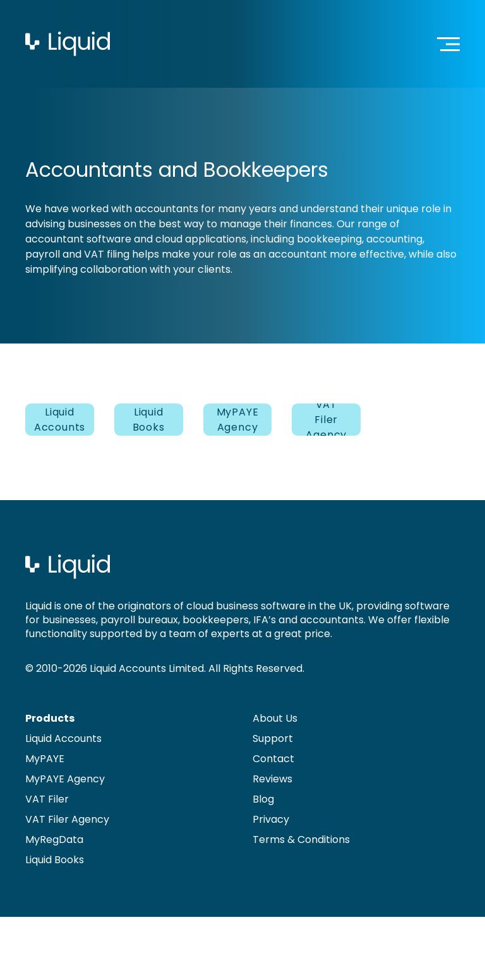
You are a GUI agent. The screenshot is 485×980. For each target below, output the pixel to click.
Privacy (271, 819)
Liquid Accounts (60, 420)
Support (273, 738)
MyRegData (54, 840)
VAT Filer (47, 799)
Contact (273, 759)
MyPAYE (45, 759)
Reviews (272, 779)
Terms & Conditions (301, 840)
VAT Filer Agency (326, 420)
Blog (263, 799)
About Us (275, 718)
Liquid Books (149, 420)
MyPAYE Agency (238, 420)
